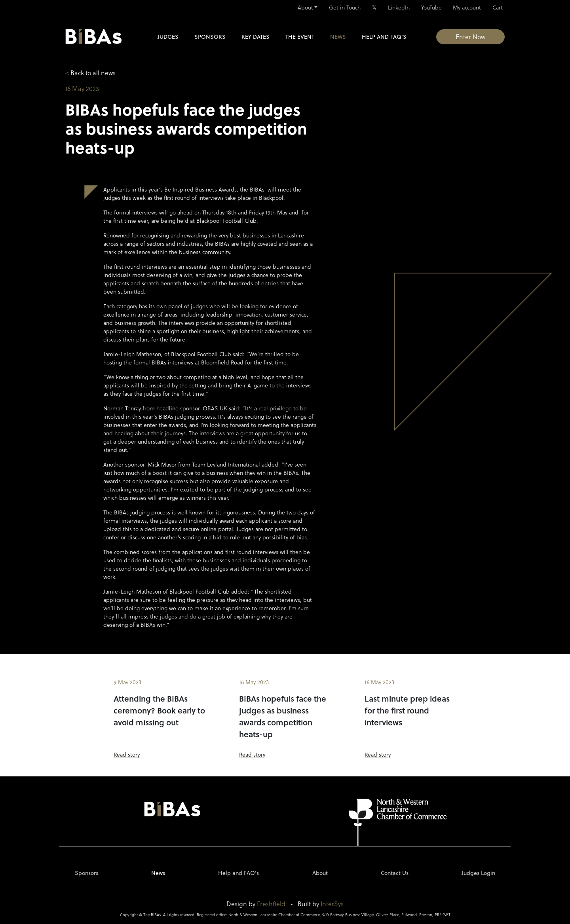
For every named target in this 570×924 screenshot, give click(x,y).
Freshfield (271, 904)
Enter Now (470, 37)
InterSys (332, 904)
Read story (127, 754)
